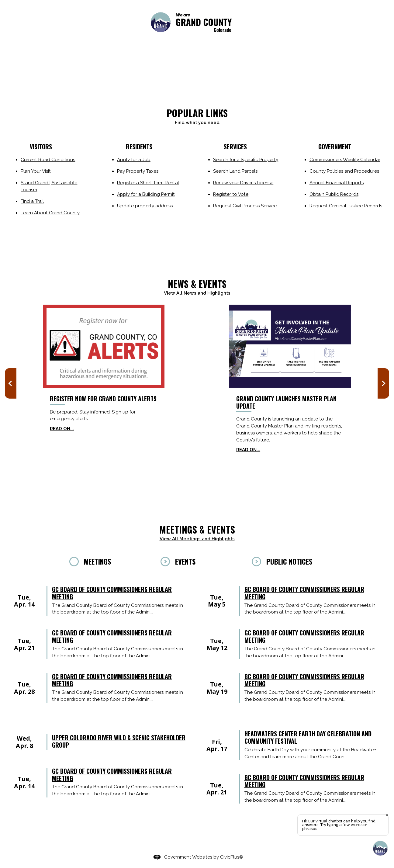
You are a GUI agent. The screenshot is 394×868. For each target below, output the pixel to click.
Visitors (41, 147)
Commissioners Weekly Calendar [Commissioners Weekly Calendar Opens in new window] (345, 160)
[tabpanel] (197, 647)
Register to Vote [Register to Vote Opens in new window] (231, 194)
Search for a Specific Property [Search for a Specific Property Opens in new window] (246, 160)
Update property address (145, 206)
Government (335, 147)
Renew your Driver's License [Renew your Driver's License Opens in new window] (243, 183)
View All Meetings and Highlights (197, 539)
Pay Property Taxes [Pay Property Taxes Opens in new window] (138, 171)
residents (139, 147)
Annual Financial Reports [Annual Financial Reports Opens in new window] (337, 183)
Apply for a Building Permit (146, 194)
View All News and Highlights (197, 293)
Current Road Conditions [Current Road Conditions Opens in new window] (48, 160)
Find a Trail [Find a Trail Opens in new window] (32, 201)
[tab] (106, 562)
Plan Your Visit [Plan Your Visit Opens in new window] (36, 171)
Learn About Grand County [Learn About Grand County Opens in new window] (50, 213)
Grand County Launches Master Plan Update (286, 402)
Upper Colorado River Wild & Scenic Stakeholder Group (119, 742)
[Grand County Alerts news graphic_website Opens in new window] (104, 346)
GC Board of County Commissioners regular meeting (112, 593)
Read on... (248, 450)
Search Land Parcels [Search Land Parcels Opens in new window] (235, 171)
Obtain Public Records (334, 194)
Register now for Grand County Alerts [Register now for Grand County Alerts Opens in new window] (103, 399)
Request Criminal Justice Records (346, 206)
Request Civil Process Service (245, 206)
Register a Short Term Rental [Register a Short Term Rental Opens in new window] (148, 183)
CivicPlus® (232, 857)
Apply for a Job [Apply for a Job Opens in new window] (134, 160)
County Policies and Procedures (344, 171)
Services (235, 147)
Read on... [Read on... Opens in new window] (62, 429)
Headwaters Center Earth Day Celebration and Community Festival (308, 738)
